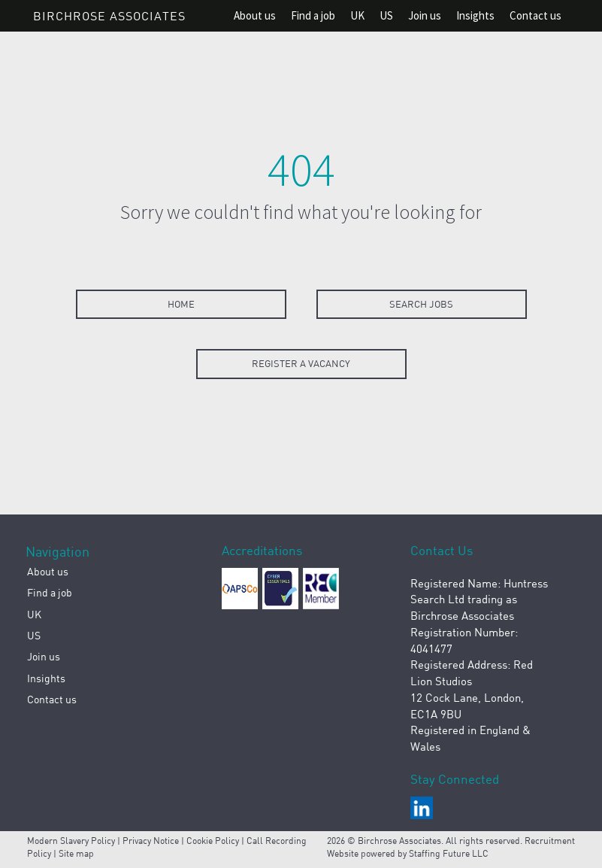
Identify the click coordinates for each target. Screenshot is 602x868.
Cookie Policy (213, 841)
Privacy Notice (151, 841)
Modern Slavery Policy (71, 841)
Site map (76, 853)
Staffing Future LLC (449, 853)
